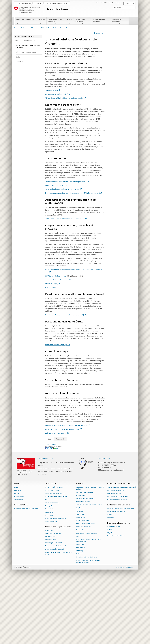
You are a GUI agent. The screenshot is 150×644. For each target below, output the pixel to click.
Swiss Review (80, 611)
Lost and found (81, 581)
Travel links (49, 579)
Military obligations (82, 584)
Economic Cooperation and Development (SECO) (67, 499)
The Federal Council (24, 3)
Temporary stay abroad (53, 597)
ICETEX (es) (51, 287)
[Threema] (53, 512)
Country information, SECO (57, 185)
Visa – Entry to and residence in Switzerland (121, 551)
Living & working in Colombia (56, 21)
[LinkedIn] (51, 512)
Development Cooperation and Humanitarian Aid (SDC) (68, 495)
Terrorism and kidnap (52, 567)
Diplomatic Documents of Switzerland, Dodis (64, 429)
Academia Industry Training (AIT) (59, 280)
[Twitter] (49, 512)
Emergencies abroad (83, 566)
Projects (110, 597)
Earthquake (49, 570)
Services (69, 21)
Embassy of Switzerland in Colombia (26, 572)
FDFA (39, 3)
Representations (28, 21)
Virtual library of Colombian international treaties (65, 98)
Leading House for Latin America (61, 479)
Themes (110, 593)
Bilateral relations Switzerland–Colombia (120, 572)
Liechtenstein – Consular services (87, 597)
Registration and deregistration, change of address (90, 552)
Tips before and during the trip (55, 557)
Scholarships (80, 594)
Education (110, 582)
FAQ (47, 564)
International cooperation (119, 21)
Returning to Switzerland (53, 607)
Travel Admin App (51, 586)
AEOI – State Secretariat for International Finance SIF (66, 219)
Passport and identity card (85, 556)
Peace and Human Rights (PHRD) (58, 345)
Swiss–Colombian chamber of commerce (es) (64, 189)
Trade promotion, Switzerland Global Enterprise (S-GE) (67, 182)
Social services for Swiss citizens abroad (89, 569)
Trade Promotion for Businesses (86, 621)
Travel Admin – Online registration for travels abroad (89, 604)
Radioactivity (49, 573)
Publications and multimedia (116, 600)
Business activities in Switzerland (118, 564)
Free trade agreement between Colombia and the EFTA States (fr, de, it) (74, 193)
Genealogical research (83, 591)
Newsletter (18, 554)
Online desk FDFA (46, 523)
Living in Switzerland (114, 557)
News (18, 21)
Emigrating (49, 594)
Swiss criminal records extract (86, 588)
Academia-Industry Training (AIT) (61, 483)
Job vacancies (19, 564)
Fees (78, 600)
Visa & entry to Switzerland (82, 21)
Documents (60, 439)
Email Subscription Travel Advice (56, 582)
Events (16, 557)
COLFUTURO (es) (53, 284)
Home (16, 28)
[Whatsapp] (55, 512)
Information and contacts (115, 554)
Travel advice (41, 21)
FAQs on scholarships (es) (65, 276)
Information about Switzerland (117, 560)
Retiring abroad (50, 604)
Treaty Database (53, 90)
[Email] (57, 512)
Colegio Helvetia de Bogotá (57, 433)
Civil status (80, 618)
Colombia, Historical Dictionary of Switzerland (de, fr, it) (68, 425)
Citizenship (80, 615)
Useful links (80, 608)
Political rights (81, 559)
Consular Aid (49, 576)
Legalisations (80, 572)
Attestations (80, 575)
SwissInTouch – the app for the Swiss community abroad (88, 625)
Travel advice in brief (52, 554)
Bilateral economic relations (116, 575)
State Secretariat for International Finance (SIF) (66, 463)
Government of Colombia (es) (58, 94)
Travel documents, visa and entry (56, 560)
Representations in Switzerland (55, 610)
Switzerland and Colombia (101, 21)
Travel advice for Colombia (54, 551)
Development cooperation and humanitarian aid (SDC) (66, 315)
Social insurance (81, 578)
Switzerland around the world (57, 3)
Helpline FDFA (104, 523)
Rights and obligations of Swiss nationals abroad (58, 617)
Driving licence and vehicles (85, 563)
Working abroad (51, 601)
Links (48, 439)
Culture (110, 579)
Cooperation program (114, 590)
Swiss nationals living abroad (54, 613)
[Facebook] (46, 512)
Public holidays (19, 560)
